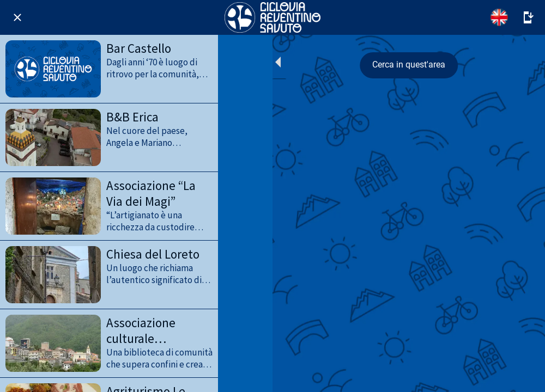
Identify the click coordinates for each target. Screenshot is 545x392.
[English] (499, 17)
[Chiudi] (17, 17)
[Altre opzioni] (528, 17)
